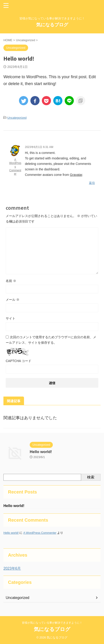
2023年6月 (12, 568)
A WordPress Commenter (15, 167)
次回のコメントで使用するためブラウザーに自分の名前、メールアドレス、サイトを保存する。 (51, 340)
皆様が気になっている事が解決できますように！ (52, 623)
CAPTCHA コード (19, 361)
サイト (11, 318)
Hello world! (41, 452)
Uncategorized (17, 118)
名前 (11, 281)
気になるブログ (52, 25)
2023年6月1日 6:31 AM (39, 147)
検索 (91, 477)
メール (13, 300)
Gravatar (76, 175)
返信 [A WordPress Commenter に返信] (92, 183)
